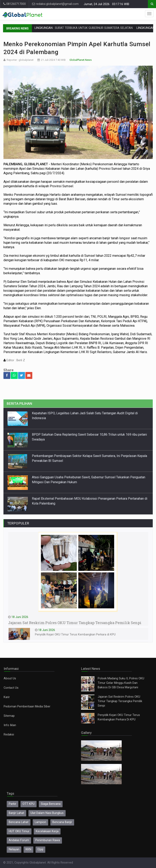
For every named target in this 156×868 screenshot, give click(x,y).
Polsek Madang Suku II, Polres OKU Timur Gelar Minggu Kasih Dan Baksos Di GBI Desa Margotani (121, 683)
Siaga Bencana (51, 804)
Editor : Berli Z (15, 360)
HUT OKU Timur (19, 831)
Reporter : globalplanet (20, 60)
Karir (7, 697)
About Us (10, 678)
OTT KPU (29, 804)
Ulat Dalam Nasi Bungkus (47, 813)
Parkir (12, 804)
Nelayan (14, 849)
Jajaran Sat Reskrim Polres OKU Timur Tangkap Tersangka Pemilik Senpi (120, 701)
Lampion (40, 822)
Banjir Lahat (16, 813)
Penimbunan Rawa (48, 840)
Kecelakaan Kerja (47, 831)
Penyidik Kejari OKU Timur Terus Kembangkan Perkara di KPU (75, 635)
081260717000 (15, 4)
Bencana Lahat (19, 822)
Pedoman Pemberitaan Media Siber (27, 706)
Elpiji (40, 849)
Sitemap (9, 716)
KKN (28, 849)
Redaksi (9, 735)
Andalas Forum (19, 840)
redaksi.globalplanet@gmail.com (55, 4)
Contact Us (11, 688)
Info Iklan (10, 725)
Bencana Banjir (62, 822)
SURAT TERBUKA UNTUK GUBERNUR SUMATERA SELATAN (105, 28)
